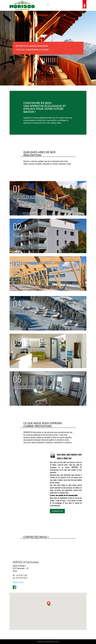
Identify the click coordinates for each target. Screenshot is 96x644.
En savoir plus (57, 513)
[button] (49, 604)
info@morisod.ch (18, 582)
